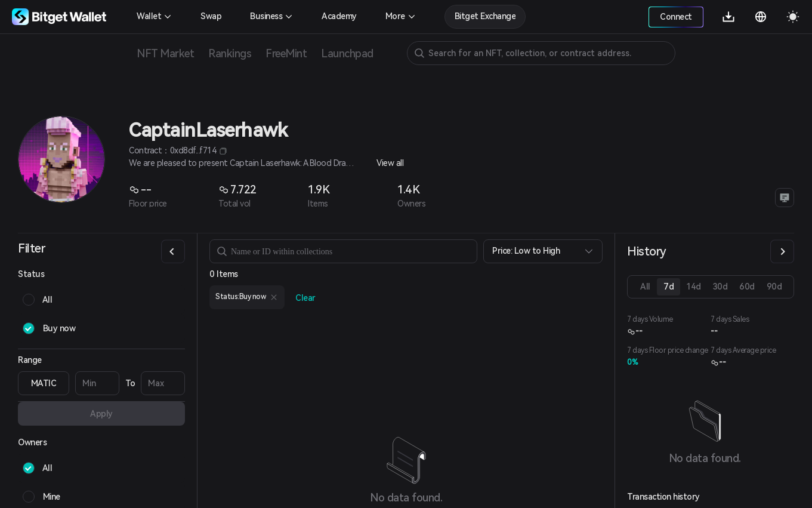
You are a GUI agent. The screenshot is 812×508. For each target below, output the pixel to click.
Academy (339, 16)
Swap (211, 16)
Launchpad (347, 53)
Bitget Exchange (485, 16)
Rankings (230, 53)
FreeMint (286, 53)
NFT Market (165, 53)
